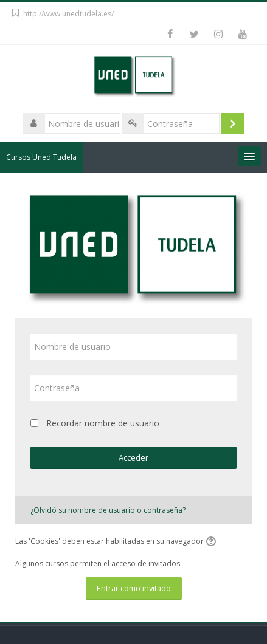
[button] (213, 542)
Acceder (133, 457)
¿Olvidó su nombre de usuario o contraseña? (108, 510)
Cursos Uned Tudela (41, 157)
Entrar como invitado (134, 588)
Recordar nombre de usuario (103, 423)
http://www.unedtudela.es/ (68, 14)
